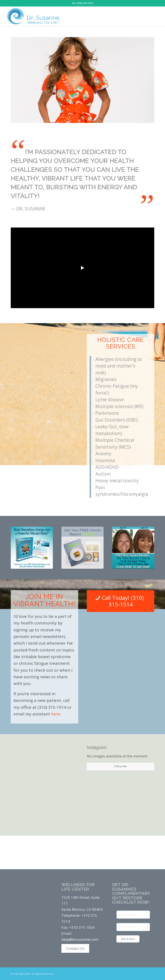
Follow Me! (121, 766)
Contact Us (75, 948)
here (56, 714)
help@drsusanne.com (80, 939)
